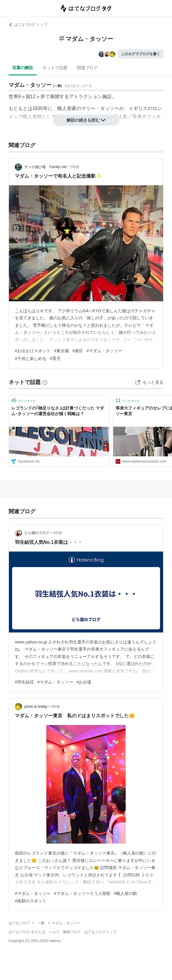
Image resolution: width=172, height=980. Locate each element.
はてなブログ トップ (28, 25)
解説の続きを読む (86, 120)
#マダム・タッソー (104, 351)
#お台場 (84, 682)
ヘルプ (54, 932)
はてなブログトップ (100, 932)
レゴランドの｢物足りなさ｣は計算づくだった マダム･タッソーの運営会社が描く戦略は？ (58, 411)
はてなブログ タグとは (27, 932)
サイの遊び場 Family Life (45, 167)
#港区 (78, 351)
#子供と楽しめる (31, 358)
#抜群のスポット (31, 901)
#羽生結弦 (24, 682)
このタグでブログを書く (141, 54)
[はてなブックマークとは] (45, 382)
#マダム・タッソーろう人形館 (82, 893)
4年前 (57, 533)
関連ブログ (87, 68)
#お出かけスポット (33, 351)
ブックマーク (23, 400)
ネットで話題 (55, 68)
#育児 (55, 358)
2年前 (75, 167)
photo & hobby (36, 707)
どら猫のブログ (37, 533)
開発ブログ (72, 932)
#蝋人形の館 (126, 893)
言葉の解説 (23, 68)
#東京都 (61, 351)
